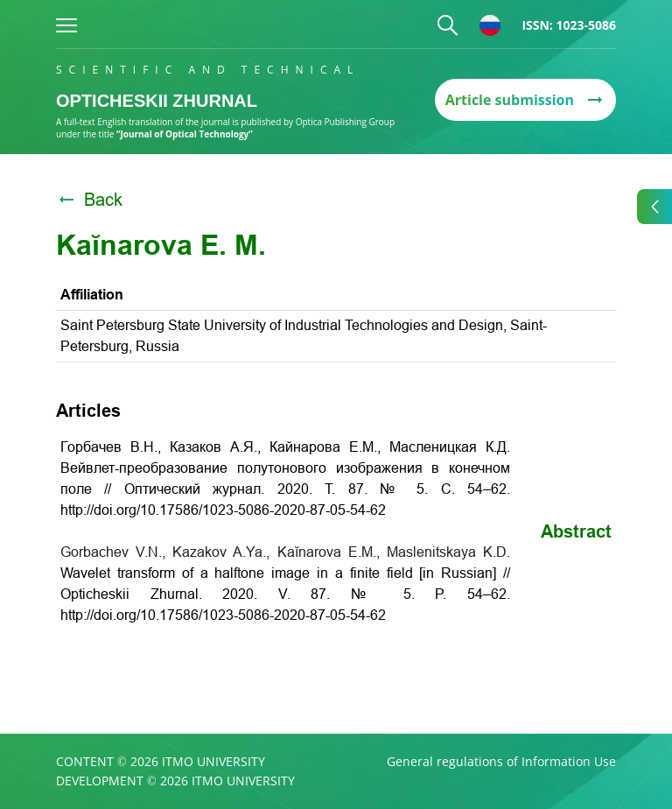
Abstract (576, 531)
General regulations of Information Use (501, 762)
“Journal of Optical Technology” (185, 134)
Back (89, 200)
